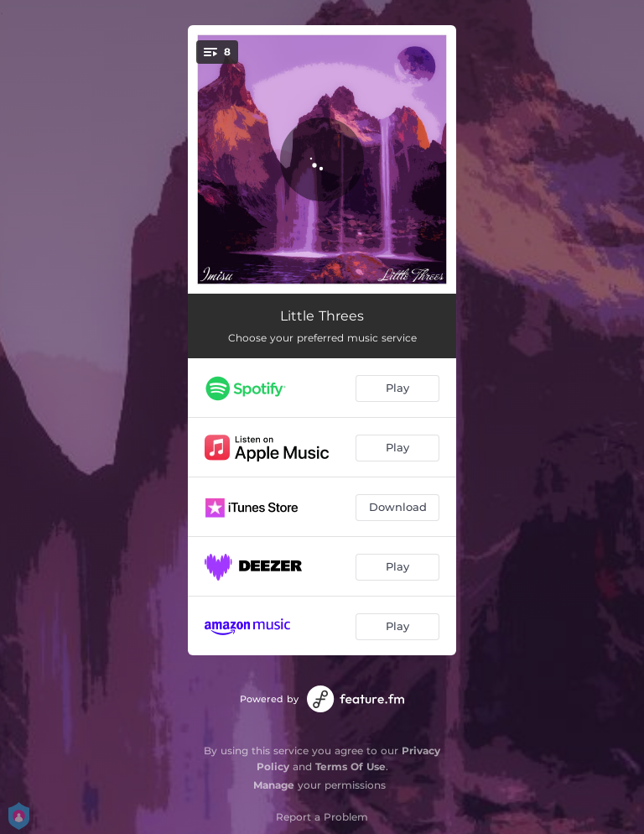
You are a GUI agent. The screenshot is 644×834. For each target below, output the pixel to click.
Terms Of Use (351, 766)
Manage (274, 785)
